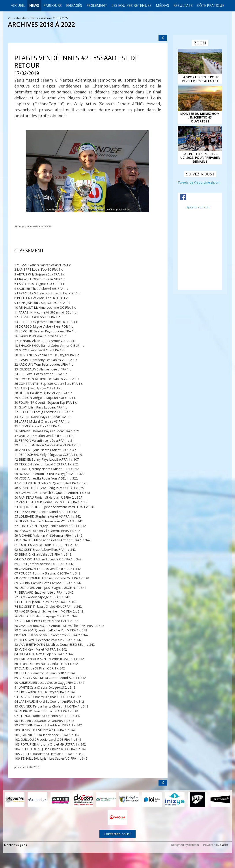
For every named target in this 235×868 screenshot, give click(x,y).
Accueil (18, 5)
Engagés (74, 5)
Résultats (183, 5)
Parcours (53, 5)
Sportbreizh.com (199, 207)
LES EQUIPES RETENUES (131, 5)
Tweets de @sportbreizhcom (199, 182)
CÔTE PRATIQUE (211, 5)
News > (36, 18)
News (34, 5)
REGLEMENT (97, 5)
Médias (162, 5)
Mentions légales (16, 845)
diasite (224, 845)
